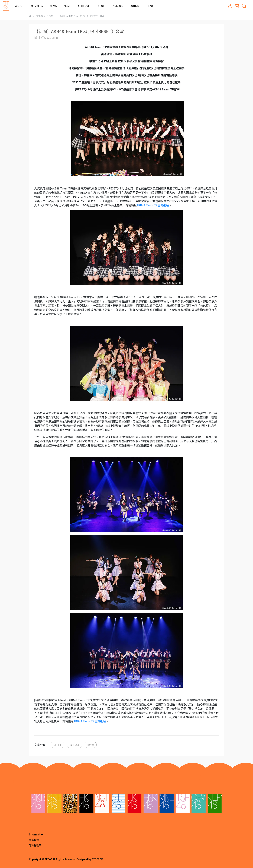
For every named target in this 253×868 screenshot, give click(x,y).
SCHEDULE (85, 6)
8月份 (91, 745)
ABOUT (20, 6)
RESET (57, 745)
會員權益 (34, 840)
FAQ (151, 6)
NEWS (53, 6)
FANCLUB (117, 6)
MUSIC (67, 6)
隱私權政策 (35, 845)
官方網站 (153, 205)
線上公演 (74, 745)
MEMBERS (37, 6)
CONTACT (135, 6)
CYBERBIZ (98, 859)
